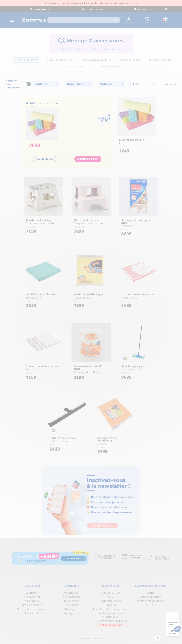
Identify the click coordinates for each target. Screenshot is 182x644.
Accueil (61, 49)
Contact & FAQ (111, 593)
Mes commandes (32, 605)
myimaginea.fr (71, 613)
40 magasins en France (44, 9)
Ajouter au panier (88, 159)
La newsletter (32, 597)
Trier (143, 84)
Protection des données (32, 609)
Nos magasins (71, 597)
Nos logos (71, 609)
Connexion (32, 593)
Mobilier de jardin (150, 597)
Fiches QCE (32, 613)
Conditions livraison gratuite (111, 609)
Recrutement (144, 9)
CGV (111, 597)
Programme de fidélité (96, 9)
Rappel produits (111, 625)
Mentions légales (111, 601)
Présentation (71, 593)
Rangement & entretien (78, 49)
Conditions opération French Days (111, 615)
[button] (177, 629)
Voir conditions (131, 3)
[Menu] (177, 614)
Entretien (96, 49)
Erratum (111, 605)
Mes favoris (32, 601)
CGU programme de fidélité (111, 621)
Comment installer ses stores (150, 603)
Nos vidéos (71, 605)
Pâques (150, 593)
